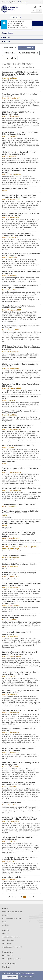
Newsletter (6, 967)
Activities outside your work (12, 947)
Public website (10, 48)
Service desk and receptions (12, 912)
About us (6, 934)
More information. (28, 974)
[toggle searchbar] (40, 6)
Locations (6, 915)
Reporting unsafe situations (12, 959)
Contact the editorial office (12, 918)
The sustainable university (11, 937)
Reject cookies (28, 977)
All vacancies (7, 944)
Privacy (5, 922)
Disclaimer (6, 925)
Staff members (22, 2)
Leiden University (6, 2)
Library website (10, 58)
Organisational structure (28, 53)
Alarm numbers (8, 955)
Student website (26, 48)
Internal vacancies (9, 940)
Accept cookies (10, 977)
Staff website (9, 53)
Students (15, 2)
